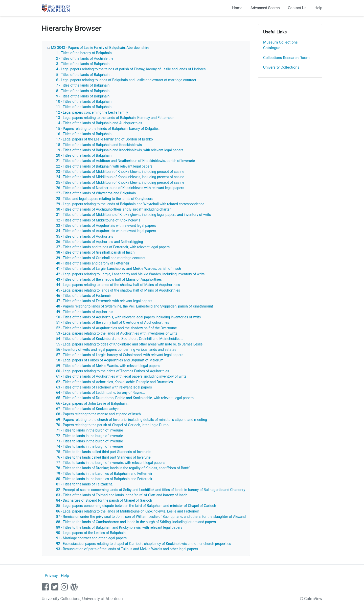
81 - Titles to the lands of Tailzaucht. (84, 484)
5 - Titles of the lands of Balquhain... (84, 75)
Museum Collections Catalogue (280, 45)
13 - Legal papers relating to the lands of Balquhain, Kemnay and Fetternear (115, 118)
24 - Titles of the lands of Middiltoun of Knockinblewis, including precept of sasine (120, 177)
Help (318, 8)
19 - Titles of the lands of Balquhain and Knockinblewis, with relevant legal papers (120, 150)
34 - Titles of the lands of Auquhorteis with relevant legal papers (106, 231)
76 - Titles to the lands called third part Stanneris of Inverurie (103, 457)
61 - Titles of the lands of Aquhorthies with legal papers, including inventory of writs (121, 376)
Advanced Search (265, 8)
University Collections (281, 67)
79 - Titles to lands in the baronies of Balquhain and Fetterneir (104, 474)
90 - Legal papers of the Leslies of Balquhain (91, 533)
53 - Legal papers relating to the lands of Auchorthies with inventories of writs (117, 333)
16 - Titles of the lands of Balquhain (84, 134)
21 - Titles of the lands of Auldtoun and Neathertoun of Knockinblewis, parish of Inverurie (126, 161)
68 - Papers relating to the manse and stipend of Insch (98, 414)
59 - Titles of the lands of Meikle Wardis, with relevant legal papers (108, 366)
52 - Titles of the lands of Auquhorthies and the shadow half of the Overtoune (116, 328)
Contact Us (297, 8)
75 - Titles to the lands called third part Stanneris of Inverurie (103, 452)
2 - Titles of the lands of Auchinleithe (85, 58)
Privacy (51, 576)
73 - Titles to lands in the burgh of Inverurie (89, 441)
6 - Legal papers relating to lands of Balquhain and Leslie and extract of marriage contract (126, 80)
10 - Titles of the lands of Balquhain (84, 101)
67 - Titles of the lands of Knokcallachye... (89, 409)
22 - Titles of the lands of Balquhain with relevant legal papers (104, 166)
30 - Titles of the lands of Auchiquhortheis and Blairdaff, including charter (113, 209)
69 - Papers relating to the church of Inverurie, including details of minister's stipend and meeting (132, 420)
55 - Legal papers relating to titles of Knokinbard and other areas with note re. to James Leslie (129, 344)
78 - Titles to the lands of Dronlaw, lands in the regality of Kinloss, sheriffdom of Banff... (124, 468)
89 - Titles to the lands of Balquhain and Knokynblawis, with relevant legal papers (119, 527)
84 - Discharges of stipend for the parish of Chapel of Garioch (104, 500)
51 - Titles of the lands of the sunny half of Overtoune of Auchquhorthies (113, 322)
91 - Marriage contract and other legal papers (91, 538)
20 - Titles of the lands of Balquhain (84, 155)
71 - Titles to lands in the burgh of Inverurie (89, 430)
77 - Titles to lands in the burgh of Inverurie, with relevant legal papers (110, 463)
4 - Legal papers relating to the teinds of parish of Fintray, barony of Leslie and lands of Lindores (131, 69)
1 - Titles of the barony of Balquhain (84, 53)
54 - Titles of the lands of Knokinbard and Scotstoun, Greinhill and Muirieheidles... (120, 339)
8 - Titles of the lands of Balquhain (83, 91)
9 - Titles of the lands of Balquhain (83, 96)
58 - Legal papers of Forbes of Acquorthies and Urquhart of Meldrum (110, 360)
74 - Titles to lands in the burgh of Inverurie (89, 446)
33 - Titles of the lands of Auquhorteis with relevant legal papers (106, 226)
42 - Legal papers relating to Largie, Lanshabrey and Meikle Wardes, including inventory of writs (130, 274)
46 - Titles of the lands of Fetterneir (84, 296)
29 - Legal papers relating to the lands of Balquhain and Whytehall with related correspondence (130, 204)
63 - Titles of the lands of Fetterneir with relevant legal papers (104, 387)
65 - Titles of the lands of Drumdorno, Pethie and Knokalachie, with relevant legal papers (125, 398)
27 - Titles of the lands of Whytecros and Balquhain (96, 193)
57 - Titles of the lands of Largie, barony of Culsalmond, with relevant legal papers (120, 355)
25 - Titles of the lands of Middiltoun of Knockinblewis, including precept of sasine (120, 182)
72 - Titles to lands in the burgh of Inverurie (89, 436)
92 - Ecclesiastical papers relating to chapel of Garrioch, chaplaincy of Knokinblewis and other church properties (144, 544)
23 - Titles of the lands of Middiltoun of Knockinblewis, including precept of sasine (120, 172)
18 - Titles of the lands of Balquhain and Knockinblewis (99, 145)
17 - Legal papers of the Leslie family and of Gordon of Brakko (105, 139)
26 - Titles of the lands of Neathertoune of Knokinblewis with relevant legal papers (120, 188)
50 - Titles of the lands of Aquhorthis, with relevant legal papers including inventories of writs (128, 317)
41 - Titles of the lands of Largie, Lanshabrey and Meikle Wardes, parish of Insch (119, 269)
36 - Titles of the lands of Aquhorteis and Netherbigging (100, 242)
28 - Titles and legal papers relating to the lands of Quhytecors (105, 199)
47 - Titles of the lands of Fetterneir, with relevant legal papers (104, 301)
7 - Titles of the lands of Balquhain (83, 85)
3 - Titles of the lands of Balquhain (83, 64)
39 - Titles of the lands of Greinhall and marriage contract (101, 258)
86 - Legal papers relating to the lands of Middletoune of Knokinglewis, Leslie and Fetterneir (128, 511)
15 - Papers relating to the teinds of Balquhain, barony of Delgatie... (108, 129)
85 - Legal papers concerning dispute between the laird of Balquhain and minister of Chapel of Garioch (136, 506)
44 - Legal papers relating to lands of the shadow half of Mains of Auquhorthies (118, 285)
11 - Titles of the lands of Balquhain (84, 107)
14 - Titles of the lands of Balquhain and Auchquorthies (99, 123)
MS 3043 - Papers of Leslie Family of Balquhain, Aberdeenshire (100, 48)
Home (237, 8)
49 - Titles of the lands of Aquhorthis (85, 312)
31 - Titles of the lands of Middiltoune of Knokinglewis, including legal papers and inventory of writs (134, 215)
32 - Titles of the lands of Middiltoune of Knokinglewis (98, 220)
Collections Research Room (286, 58)
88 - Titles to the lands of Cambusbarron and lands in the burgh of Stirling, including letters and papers (136, 522)
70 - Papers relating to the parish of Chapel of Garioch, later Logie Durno (112, 425)
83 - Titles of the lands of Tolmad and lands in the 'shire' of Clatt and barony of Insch (122, 495)
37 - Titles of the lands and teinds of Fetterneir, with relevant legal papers (113, 247)
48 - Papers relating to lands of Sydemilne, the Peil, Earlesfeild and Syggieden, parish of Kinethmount (135, 306)
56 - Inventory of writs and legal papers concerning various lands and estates (116, 350)
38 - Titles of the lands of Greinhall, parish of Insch (95, 252)
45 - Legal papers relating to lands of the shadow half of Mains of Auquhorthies (118, 290)
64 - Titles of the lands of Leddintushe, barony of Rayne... (100, 393)
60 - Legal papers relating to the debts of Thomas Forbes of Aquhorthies (113, 371)
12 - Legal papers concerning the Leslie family (92, 112)
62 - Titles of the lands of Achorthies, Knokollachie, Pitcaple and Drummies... (116, 382)
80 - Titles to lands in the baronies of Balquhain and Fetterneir (104, 479)
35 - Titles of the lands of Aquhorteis (85, 236)
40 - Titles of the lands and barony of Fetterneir (93, 263)
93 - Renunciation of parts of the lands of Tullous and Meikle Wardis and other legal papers (127, 549)
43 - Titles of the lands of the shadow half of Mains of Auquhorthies (109, 279)
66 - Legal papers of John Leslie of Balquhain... (93, 403)
